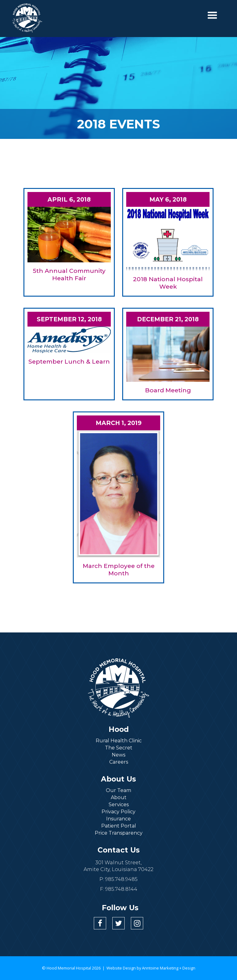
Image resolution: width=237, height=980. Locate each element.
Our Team (118, 790)
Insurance (118, 819)
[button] (212, 15)
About (119, 797)
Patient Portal (119, 826)
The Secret (119, 748)
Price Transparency (119, 833)
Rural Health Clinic (119, 741)
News (118, 755)
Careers (119, 762)
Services (119, 805)
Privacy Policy (118, 812)
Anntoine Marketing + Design (169, 968)
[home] (27, 18)
